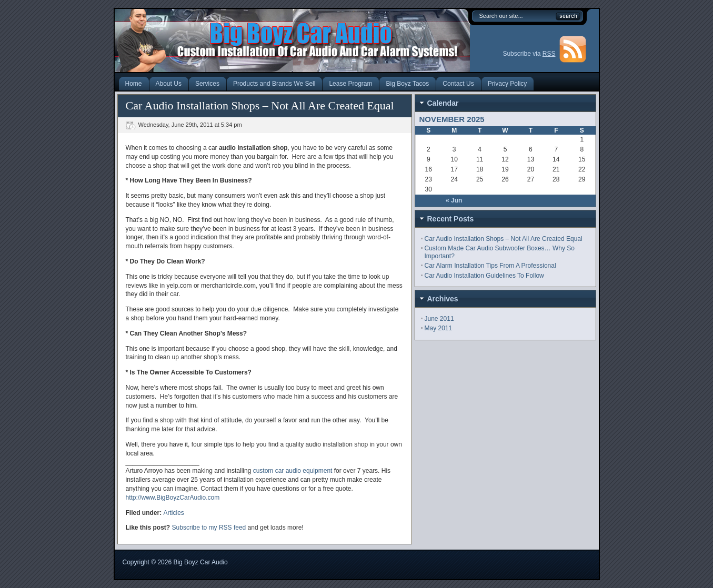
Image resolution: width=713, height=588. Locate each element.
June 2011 (439, 319)
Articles (174, 513)
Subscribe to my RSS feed (209, 528)
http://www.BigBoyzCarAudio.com (173, 498)
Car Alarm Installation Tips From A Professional (490, 266)
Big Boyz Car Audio (200, 562)
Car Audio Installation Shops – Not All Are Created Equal (504, 239)
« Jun (454, 200)
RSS (549, 54)
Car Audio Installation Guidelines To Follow (484, 276)
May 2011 (439, 328)
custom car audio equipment (293, 471)
